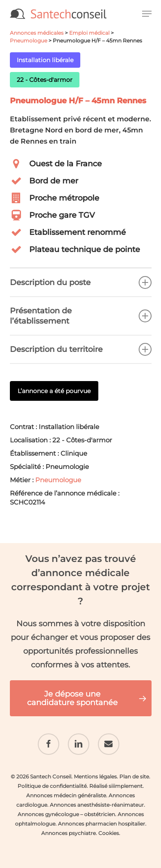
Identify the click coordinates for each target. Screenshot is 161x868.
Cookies (109, 833)
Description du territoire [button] (81, 349)
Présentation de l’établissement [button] (81, 316)
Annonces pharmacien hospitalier (102, 824)
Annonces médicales (37, 33)
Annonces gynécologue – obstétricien (66, 814)
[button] (147, 14)
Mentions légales (95, 776)
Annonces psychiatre (68, 833)
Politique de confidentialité (52, 786)
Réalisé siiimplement (116, 786)
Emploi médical (89, 33)
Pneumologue (29, 41)
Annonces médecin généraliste (66, 795)
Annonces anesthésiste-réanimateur (97, 805)
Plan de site (134, 776)
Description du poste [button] (81, 282)
